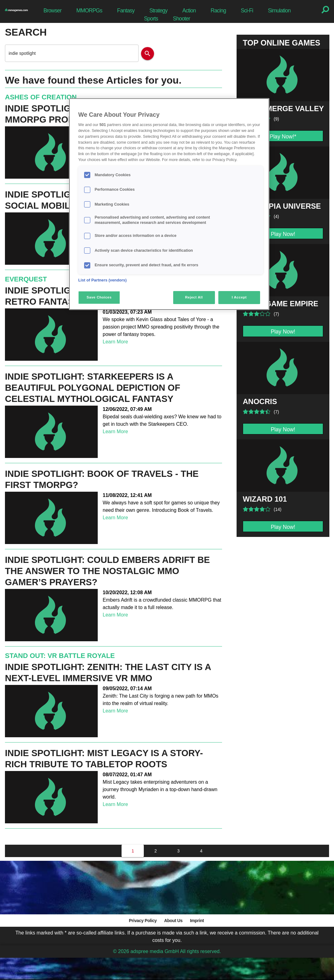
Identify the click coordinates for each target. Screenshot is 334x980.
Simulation (279, 11)
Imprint (197, 921)
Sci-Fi (247, 11)
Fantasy (126, 11)
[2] (156, 851)
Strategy (158, 11)
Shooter (181, 19)
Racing (218, 11)
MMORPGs (89, 11)
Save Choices (99, 297)
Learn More (115, 342)
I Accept (239, 297)
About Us (173, 921)
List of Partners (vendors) (103, 280)
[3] (178, 851)
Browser (52, 11)
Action (189, 11)
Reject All (194, 297)
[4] (201, 851)
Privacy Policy (143, 921)
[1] (133, 851)
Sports (151, 19)
